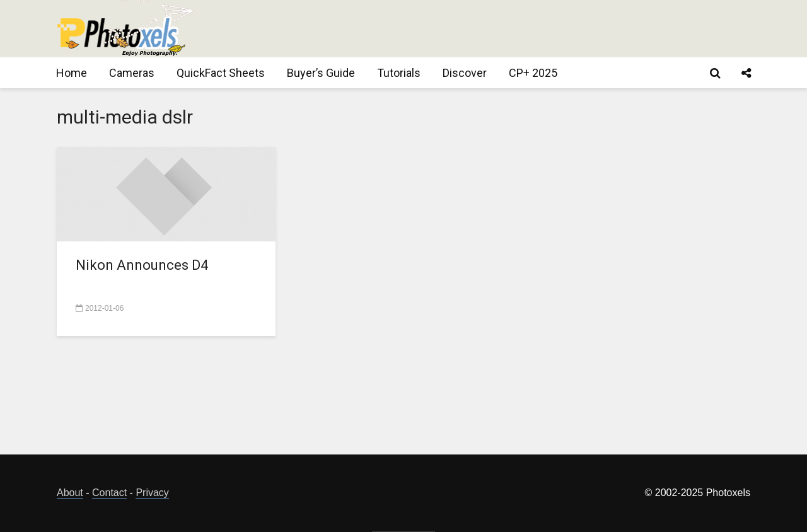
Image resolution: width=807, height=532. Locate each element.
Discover (465, 73)
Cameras (132, 73)
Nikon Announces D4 (142, 265)
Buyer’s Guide (321, 73)
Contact (109, 493)
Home (72, 73)
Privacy (152, 493)
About (70, 493)
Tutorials (399, 73)
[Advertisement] (521, 28)
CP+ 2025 (533, 73)
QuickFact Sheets (221, 73)
